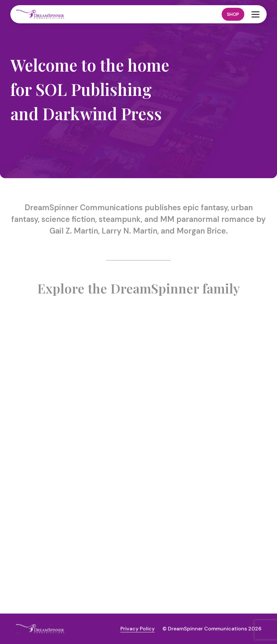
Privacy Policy (138, 629)
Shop (233, 14)
